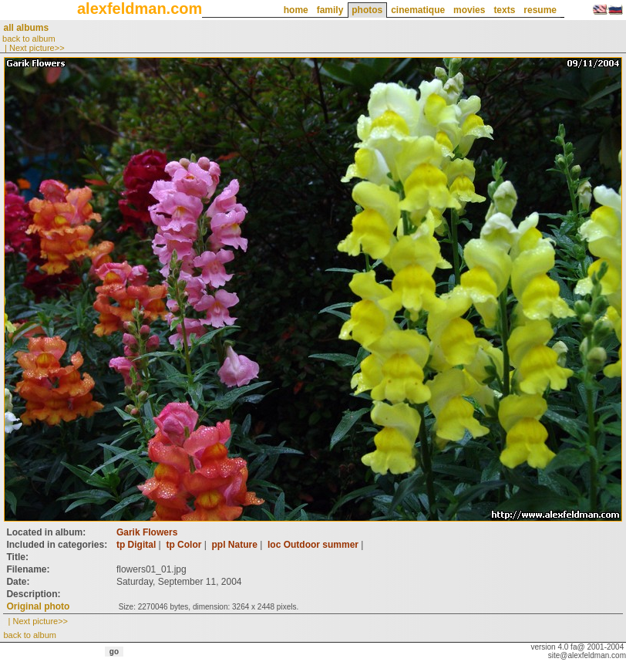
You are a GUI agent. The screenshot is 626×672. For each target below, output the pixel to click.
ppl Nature (235, 545)
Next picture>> (37, 48)
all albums (26, 28)
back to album (29, 39)
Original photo (38, 606)
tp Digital (136, 545)
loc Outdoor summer (313, 545)
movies (469, 10)
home (296, 10)
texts (504, 10)
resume (540, 10)
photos (367, 10)
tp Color (183, 545)
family (330, 10)
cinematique (418, 10)
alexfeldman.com (140, 8)
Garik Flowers (147, 532)
